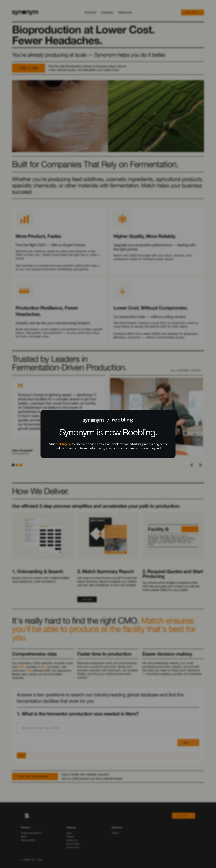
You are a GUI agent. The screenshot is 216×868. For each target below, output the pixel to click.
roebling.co (63, 444)
